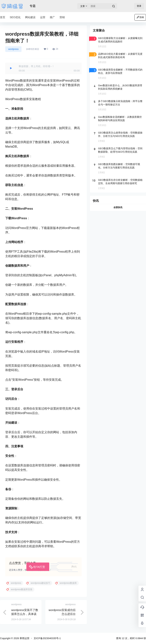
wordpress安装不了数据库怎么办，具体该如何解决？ (25, 614)
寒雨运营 (24, 638)
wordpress (13, 49)
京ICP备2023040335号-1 (47, 638)
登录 (139, 6)
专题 (33, 6)
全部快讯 (118, 207)
